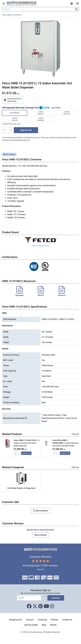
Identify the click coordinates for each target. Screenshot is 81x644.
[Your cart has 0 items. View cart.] (78, 3)
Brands (53, 625)
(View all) (75, 434)
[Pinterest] (40, 606)
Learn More (56, 108)
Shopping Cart (15, 620)
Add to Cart (26, 130)
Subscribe (56, 598)
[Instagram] (52, 606)
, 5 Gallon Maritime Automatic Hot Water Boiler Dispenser (65, 443)
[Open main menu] (4, 3)
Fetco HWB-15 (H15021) (12, 15)
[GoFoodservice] (23, 3)
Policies (54, 620)
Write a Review (41, 535)
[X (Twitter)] (35, 606)
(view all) (40, 569)
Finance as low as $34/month (13, 100)
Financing (42, 620)
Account (30, 620)
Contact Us (67, 620)
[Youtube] (46, 606)
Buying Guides (31, 625)
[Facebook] (29, 606)
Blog (44, 625)
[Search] (38, 9)
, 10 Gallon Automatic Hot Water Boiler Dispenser (27, 443)
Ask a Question (9, 154)
